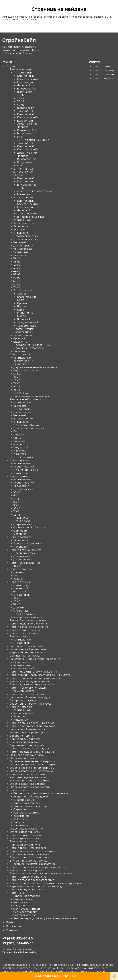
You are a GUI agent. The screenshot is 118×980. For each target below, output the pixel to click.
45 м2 (17, 274)
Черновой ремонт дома (25, 739)
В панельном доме (26, 239)
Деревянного (22, 809)
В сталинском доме (26, 236)
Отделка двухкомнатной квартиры (32, 765)
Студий (18, 175)
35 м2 (17, 262)
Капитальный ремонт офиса (28, 646)
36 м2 (21, 101)
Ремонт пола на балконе (25, 633)
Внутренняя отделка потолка (28, 861)
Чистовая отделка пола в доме (29, 854)
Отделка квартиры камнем (27, 829)
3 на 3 (17, 374)
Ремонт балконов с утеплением (30, 627)
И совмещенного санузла (30, 428)
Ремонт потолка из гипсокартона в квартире (39, 867)
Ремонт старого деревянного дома (32, 726)
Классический (27, 297)
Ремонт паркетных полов (26, 835)
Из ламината (21, 816)
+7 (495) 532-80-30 (18, 939)
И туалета (19, 451)
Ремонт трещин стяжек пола (28, 848)
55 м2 (17, 281)
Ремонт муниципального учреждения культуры (41, 675)
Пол (16, 431)
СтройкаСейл (17, 4)
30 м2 (21, 95)
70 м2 (17, 287)
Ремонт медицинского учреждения (33, 672)
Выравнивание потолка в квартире (33, 864)
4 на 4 (17, 387)
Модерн (22, 316)
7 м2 (16, 499)
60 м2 (17, 284)
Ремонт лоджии (20, 636)
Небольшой (21, 393)
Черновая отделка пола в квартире (32, 851)
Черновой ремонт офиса (26, 652)
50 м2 (17, 278)
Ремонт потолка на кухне (26, 870)
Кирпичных (21, 902)
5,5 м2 (17, 492)
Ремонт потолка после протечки (31, 857)
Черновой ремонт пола (25, 845)
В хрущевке (25, 92)
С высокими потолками (29, 348)
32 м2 (21, 98)
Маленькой (21, 444)
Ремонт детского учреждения (29, 681)
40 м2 (21, 105)
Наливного (21, 825)
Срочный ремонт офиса (25, 656)
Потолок (19, 435)
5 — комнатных (23, 172)
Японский (24, 319)
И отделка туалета (25, 457)
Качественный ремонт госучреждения (35, 659)
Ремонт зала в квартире (25, 563)
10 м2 (17, 377)
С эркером (20, 531)
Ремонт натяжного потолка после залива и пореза (42, 873)
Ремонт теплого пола (23, 841)
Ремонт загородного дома (27, 694)
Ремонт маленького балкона (28, 624)
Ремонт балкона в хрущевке (28, 620)
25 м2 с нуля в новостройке (35, 191)
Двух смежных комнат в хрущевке (35, 367)
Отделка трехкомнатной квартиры (32, 768)
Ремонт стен (18, 893)
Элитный (19, 230)
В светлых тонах (23, 329)
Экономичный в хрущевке (31, 797)
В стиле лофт (25, 108)
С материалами (27, 214)
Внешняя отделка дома (25, 742)
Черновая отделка (25, 912)
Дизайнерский (27, 124)
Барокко (23, 306)
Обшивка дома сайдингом (27, 755)
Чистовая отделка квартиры (28, 777)
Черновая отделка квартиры (28, 774)
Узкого (18, 579)
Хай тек (22, 294)
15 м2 (17, 383)
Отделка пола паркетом (25, 832)
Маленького (21, 572)
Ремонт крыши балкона (25, 630)
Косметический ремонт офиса (29, 649)
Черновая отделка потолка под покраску (36, 886)
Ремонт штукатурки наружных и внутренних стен (45, 918)
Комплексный (23, 249)
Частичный (21, 252)
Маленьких (24, 194)
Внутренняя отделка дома (27, 745)
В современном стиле (28, 544)
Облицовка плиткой (27, 909)
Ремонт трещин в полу (24, 838)
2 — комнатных (23, 111)
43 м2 (17, 268)
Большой (19, 441)
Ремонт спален (19, 592)
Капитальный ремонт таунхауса (30, 697)
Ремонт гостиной (21, 537)
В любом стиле (23, 290)
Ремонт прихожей (22, 582)
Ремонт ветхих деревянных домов (32, 723)
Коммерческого (24, 691)
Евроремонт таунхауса (24, 700)
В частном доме (24, 800)
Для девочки (22, 556)
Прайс (10, 922)
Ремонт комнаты (20, 355)
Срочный (19, 339)
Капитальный (26, 76)
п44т (20, 137)
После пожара (23, 335)
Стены (17, 438)
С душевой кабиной (27, 425)
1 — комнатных (23, 73)
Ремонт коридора (21, 569)
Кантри (22, 310)
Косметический (27, 79)
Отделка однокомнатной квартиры (33, 761)
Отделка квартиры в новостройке (32, 771)
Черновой (24, 85)
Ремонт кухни (19, 476)
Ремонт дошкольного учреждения (32, 684)
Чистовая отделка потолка (27, 890)
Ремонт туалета (20, 460)
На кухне (19, 822)
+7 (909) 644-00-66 (18, 8)
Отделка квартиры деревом (28, 784)
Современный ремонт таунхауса (31, 704)
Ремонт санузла (103, 78)
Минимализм (26, 313)
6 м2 (16, 495)
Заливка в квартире (26, 813)
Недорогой (21, 447)
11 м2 (16, 511)
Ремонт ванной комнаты (26, 399)
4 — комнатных (23, 169)
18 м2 (17, 258)
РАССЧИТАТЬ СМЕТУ (55, 976)
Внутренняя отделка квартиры (30, 781)
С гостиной (21, 611)
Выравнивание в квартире (31, 806)
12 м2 (17, 380)
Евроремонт (25, 82)
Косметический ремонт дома (29, 733)
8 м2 (16, 502)
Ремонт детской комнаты (26, 550)
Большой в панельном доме (32, 396)
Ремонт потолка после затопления (32, 880)
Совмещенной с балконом (30, 528)
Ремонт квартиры (104, 70)
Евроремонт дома (21, 736)
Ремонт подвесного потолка (28, 877)
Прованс (23, 303)
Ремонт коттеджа (21, 707)
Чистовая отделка (25, 915)
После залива (22, 332)
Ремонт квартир (20, 69)
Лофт (20, 300)
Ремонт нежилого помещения (29, 688)
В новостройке (27, 89)
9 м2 (16, 505)
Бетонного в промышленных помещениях (41, 793)
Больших (19, 351)
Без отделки (21, 255)
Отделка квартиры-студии (27, 758)
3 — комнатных (23, 143)
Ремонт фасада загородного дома (32, 752)
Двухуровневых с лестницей (32, 345)
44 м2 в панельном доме (33, 140)
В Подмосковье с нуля (32, 217)
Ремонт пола (18, 790)
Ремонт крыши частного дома (29, 749)
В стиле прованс (24, 614)
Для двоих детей (25, 553)
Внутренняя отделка (27, 371)
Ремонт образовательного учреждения (35, 678)
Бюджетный (21, 342)
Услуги (10, 66)
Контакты (12, 930)
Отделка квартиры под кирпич (30, 787)
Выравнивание (23, 899)
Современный (26, 326)
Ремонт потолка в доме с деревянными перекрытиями (46, 883)
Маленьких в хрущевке (28, 617)
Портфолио (13, 926)
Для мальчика (23, 560)
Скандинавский (28, 322)
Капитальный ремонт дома (27, 729)
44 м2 (17, 271)
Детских (19, 608)
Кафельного (21, 819)
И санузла (20, 454)
